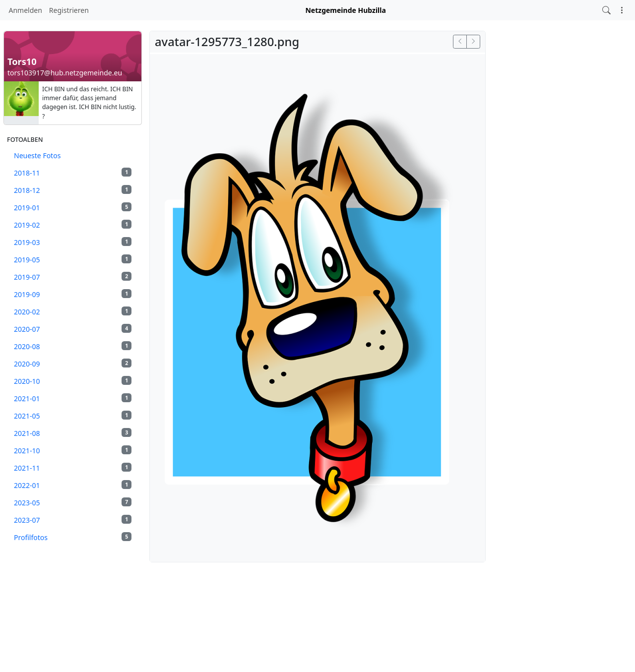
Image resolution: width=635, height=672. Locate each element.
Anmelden (26, 10)
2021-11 (73, 468)
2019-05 (73, 259)
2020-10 (73, 381)
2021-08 (73, 433)
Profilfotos (73, 537)
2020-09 (73, 364)
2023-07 (73, 520)
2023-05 (73, 502)
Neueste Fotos (37, 155)
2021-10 (73, 450)
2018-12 (73, 190)
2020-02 (73, 311)
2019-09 (73, 294)
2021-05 (73, 416)
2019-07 (73, 277)
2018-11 (73, 173)
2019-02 (73, 225)
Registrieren (69, 10)
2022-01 (73, 485)
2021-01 (73, 398)
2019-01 (73, 207)
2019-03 (73, 242)
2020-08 (73, 346)
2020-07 (73, 329)
